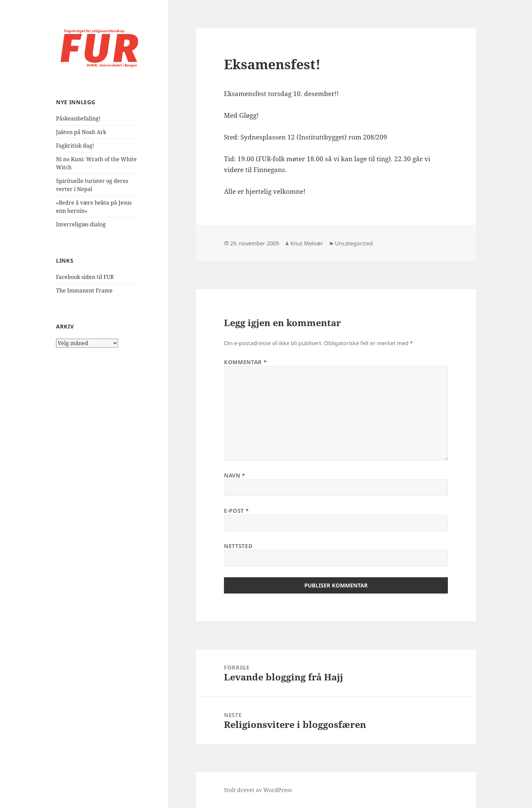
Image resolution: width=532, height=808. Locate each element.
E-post (236, 511)
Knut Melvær (307, 243)
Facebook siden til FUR (85, 277)
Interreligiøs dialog (81, 224)
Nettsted (238, 546)
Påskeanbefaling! (78, 118)
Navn (235, 475)
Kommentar (245, 362)
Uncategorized (354, 243)
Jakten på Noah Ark (81, 132)
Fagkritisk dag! (75, 146)
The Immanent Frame (84, 290)
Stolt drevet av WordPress (258, 790)
